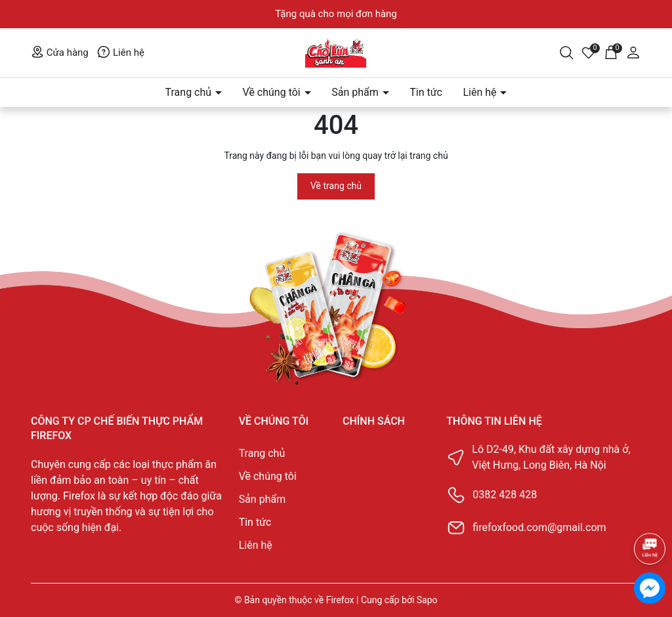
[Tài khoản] (633, 52)
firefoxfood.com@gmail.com (539, 527)
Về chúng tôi (273, 92)
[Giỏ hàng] (611, 52)
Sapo (427, 600)
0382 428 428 (505, 495)
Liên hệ (121, 53)
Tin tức (426, 92)
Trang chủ (190, 92)
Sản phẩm (356, 92)
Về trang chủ (336, 186)
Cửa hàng (60, 53)
